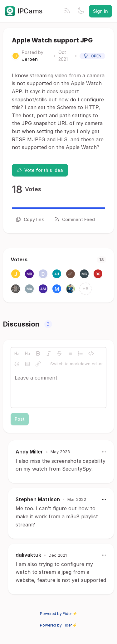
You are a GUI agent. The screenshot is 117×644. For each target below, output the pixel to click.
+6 (86, 289)
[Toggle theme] (81, 11)
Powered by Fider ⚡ (59, 614)
